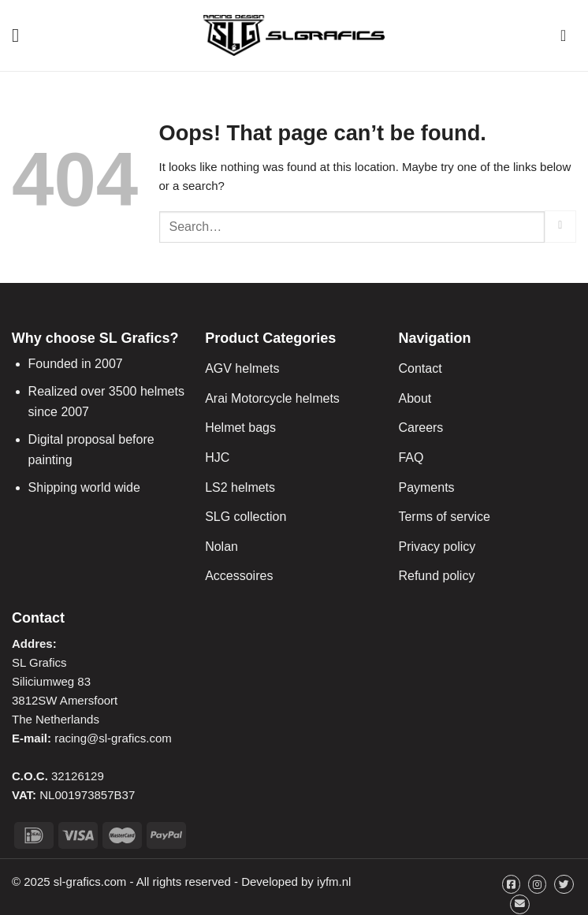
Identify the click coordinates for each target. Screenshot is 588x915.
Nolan (221, 547)
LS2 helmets (240, 487)
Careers (421, 428)
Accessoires (239, 576)
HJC (217, 457)
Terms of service (444, 517)
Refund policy (436, 576)
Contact (420, 368)
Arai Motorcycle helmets (272, 398)
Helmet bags (240, 428)
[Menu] (21, 35)
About (415, 398)
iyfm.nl (334, 882)
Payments (426, 487)
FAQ (411, 457)
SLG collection (246, 517)
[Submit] (560, 226)
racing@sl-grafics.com (113, 738)
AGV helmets (242, 368)
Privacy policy (437, 547)
